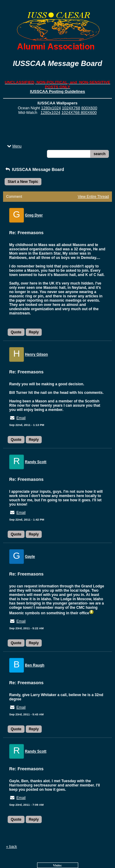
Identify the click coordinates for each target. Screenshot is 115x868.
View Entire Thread (93, 197)
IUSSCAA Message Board (34, 169)
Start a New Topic (23, 182)
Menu (14, 146)
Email (21, 418)
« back (11, 847)
